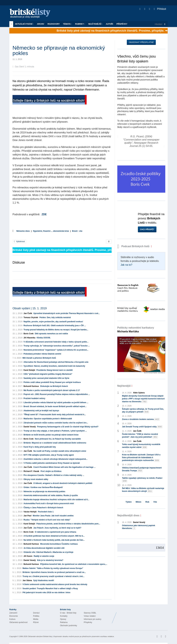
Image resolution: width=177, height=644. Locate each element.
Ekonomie (14, 616)
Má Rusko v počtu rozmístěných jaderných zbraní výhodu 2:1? (52, 390)
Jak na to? (126, 265)
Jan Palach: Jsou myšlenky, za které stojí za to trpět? (57, 528)
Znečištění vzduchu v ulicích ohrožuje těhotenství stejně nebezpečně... (55, 459)
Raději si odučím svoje (44, 556)
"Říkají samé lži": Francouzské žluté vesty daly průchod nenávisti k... (55, 415)
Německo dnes (23, 231)
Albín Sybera (139, 393)
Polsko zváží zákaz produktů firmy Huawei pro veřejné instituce (52, 382)
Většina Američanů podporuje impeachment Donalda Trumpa (142, 469)
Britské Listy (143, 615)
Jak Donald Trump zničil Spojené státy (142, 427)
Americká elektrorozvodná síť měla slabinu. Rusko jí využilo (51, 495)
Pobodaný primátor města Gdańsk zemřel (42, 354)
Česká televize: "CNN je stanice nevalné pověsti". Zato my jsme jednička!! (140, 436)
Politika (36, 616)
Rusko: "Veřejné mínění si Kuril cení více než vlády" (47, 520)
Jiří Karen (28, 556)
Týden (129, 502)
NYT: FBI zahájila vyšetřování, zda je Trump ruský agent (49, 455)
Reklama (64, 622)
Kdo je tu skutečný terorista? (50, 560)
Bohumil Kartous (31, 386)
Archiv (41, 24)
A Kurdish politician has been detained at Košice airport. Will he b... (54, 536)
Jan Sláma (27, 580)
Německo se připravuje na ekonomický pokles (44, 491)
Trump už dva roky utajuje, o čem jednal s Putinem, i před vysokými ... (55, 431)
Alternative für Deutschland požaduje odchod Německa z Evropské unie (56, 362)
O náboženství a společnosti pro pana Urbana (55, 532)
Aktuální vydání (24, 24)
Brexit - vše (77, 231)
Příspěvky (122, 24)
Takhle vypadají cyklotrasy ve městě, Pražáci (142, 480)
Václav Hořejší (30, 512)
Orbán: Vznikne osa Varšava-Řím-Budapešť (43, 487)
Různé (36, 622)
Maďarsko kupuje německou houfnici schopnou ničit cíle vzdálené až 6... (56, 500)
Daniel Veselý (30, 427)
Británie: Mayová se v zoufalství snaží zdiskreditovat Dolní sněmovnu (55, 443)
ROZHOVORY (54, 24)
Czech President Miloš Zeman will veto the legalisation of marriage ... (65, 467)
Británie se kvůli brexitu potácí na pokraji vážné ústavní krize (51, 435)
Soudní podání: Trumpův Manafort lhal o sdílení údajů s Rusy (50, 589)
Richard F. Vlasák (31, 471)
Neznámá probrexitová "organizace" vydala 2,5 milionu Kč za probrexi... (56, 350)
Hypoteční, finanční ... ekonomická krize (51, 231)
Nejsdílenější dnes (128, 515)
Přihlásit (160, 9)
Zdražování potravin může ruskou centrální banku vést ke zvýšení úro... (56, 423)
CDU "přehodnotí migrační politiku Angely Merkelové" (48, 374)
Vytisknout (19, 241)
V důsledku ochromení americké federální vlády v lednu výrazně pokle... (56, 342)
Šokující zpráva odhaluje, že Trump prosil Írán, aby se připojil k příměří (143, 411)
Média (36, 619)
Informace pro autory (93, 619)
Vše (155, 502)
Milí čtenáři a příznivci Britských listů (39, 358)
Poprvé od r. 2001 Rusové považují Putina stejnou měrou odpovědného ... (57, 394)
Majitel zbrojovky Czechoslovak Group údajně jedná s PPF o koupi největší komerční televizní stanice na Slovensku (143, 399)
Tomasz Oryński (31, 317)
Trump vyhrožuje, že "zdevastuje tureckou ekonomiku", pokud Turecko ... (57, 346)
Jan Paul (27, 516)
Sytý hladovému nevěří (44, 580)
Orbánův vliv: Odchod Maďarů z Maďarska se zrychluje (48, 552)
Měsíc (139, 502)
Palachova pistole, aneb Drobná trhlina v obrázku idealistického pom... (68, 524)
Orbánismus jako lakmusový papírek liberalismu (139, 527)
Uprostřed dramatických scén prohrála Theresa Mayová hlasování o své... (67, 313)
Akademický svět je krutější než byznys (41, 411)
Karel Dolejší (29, 370)
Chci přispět (147, 229)
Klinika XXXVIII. (44, 338)
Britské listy (32, 14)
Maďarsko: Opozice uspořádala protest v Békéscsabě (48, 419)
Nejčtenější (95, 24)
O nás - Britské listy (68, 613)
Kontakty (64, 616)
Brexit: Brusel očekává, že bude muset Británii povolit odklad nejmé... (55, 406)
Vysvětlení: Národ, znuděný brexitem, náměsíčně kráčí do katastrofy (54, 366)
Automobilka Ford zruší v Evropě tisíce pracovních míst (49, 504)
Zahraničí (13, 613)
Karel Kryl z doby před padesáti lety (40, 447)
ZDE (44, 214)
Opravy (63, 619)
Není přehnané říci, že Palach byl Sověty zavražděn (58, 439)
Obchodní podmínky (68, 626)
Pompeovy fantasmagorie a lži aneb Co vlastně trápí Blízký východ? (68, 427)
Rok (147, 502)
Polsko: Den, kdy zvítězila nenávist (55, 317)
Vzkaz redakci (90, 616)
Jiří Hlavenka (29, 338)
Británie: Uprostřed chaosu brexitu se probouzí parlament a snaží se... (54, 572)
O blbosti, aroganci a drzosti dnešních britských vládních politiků (63, 483)
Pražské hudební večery (34, 398)
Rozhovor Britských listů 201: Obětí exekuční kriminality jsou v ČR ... (55, 326)
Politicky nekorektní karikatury (136, 330)
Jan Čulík (28, 313)
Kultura (12, 619)
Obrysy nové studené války (36, 479)
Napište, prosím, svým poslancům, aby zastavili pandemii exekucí (53, 322)
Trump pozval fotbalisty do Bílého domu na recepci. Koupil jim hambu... (56, 330)
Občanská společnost (18, 622)
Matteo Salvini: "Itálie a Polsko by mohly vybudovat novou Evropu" (53, 568)
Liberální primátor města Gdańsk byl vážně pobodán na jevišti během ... (56, 403)
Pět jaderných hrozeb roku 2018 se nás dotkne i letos (46, 592)
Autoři (109, 24)
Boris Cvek (29, 334)
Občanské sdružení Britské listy (40, 636)
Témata (67, 24)
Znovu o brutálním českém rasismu (141, 419)
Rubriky (80, 24)
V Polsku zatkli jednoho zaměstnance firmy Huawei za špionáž (52, 463)
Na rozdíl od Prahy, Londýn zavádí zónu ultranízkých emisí (60, 451)
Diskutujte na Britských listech (54, 386)
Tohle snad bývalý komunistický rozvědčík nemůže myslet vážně (141, 446)
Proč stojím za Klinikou (51, 471)
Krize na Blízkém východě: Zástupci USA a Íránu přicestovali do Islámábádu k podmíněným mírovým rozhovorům (141, 458)
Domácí (36, 613)
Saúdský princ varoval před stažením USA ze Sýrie (46, 378)
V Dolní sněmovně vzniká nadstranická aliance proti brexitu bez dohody (55, 584)
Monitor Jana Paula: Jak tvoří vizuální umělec (53, 516)
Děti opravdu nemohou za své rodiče (51, 334)
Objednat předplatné (141, 42)
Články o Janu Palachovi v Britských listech (43, 508)
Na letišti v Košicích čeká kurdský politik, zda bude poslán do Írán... (54, 540)
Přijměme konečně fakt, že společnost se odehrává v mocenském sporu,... (74, 564)
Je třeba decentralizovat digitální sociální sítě (44, 548)
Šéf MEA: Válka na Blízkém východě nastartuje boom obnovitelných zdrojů (143, 490)
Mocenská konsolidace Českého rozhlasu (59, 544)
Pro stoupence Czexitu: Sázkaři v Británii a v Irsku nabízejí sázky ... (54, 475)
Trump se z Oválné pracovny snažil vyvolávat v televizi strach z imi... (53, 576)
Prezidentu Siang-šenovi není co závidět (55, 370)
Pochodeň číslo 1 (46, 512)
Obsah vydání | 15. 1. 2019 (30, 308)
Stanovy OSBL (90, 613)
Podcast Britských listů (134, 246)
